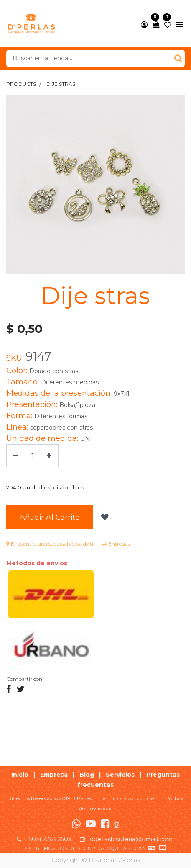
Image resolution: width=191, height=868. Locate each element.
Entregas (116, 544)
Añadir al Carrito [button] (50, 517)
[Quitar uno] (16, 456)
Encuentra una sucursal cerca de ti (50, 544)
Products (21, 84)
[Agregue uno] (49, 456)
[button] (104, 517)
